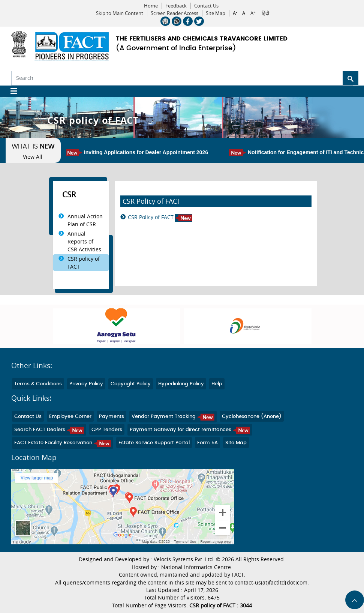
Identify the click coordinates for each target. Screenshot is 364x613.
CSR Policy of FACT (160, 217)
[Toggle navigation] (11, 91)
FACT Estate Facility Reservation (63, 443)
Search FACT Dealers (49, 430)
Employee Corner (70, 417)
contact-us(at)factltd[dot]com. (272, 583)
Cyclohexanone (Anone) (252, 417)
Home (151, 6)
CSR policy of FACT (84, 263)
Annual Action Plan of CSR (85, 220)
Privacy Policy (86, 384)
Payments (112, 417)
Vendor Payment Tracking (173, 417)
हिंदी (265, 14)
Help (217, 384)
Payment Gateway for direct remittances (190, 430)
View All (33, 157)
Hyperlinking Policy (181, 384)
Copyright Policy (131, 384)
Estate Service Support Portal (154, 443)
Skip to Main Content (120, 13)
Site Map (216, 13)
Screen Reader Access (175, 13)
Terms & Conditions (38, 384)
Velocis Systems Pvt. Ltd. (184, 559)
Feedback (176, 6)
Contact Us (206, 6)
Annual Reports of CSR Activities (84, 241)
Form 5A (207, 443)
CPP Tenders (107, 430)
